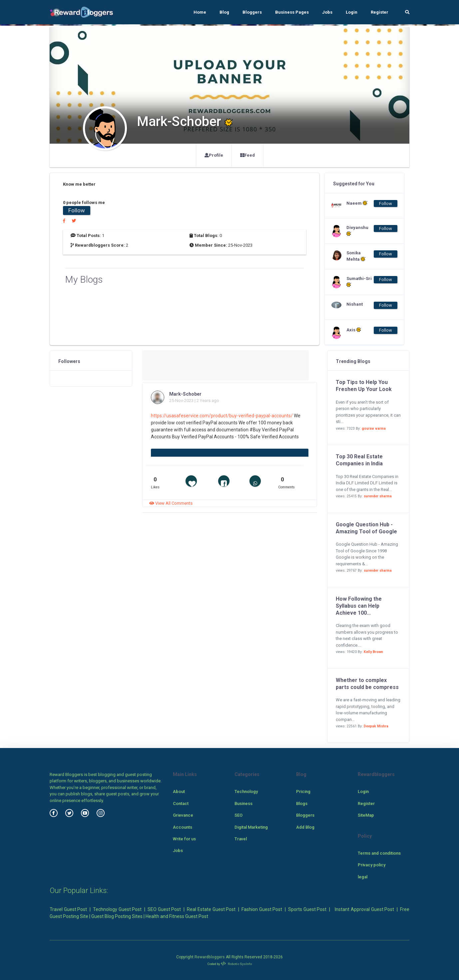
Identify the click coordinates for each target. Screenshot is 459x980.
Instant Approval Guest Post (364, 909)
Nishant (355, 304)
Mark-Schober (185, 394)
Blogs (302, 803)
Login (352, 12)
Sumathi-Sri (359, 282)
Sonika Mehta (356, 256)
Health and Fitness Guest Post (177, 916)
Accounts (183, 827)
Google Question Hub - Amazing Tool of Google (366, 528)
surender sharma (378, 496)
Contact (181, 803)
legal (363, 877)
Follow (77, 210)
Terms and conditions (379, 853)
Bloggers (252, 12)
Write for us (184, 839)
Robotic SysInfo (236, 964)
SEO (238, 815)
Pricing (303, 791)
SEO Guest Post (164, 909)
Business (243, 803)
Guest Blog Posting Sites (117, 916)
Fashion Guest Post (262, 909)
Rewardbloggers (210, 957)
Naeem (357, 203)
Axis (354, 330)
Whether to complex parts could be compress (367, 684)
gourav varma (374, 428)
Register (380, 12)
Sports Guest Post (307, 909)
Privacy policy (372, 865)
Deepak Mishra (376, 726)
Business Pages (292, 12)
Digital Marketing (251, 827)
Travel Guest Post (68, 909)
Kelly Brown (373, 652)
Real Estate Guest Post (211, 909)
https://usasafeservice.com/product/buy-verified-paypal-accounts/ (222, 416)
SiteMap (366, 815)
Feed (247, 155)
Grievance (183, 815)
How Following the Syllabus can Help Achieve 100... (359, 606)
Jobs (327, 12)
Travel (241, 839)
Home (200, 12)
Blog (224, 12)
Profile (214, 155)
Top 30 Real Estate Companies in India (359, 460)
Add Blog (305, 827)
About (179, 791)
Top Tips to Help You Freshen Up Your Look (364, 386)
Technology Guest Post (117, 909)
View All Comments (171, 503)
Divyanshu (357, 231)
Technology (246, 791)
